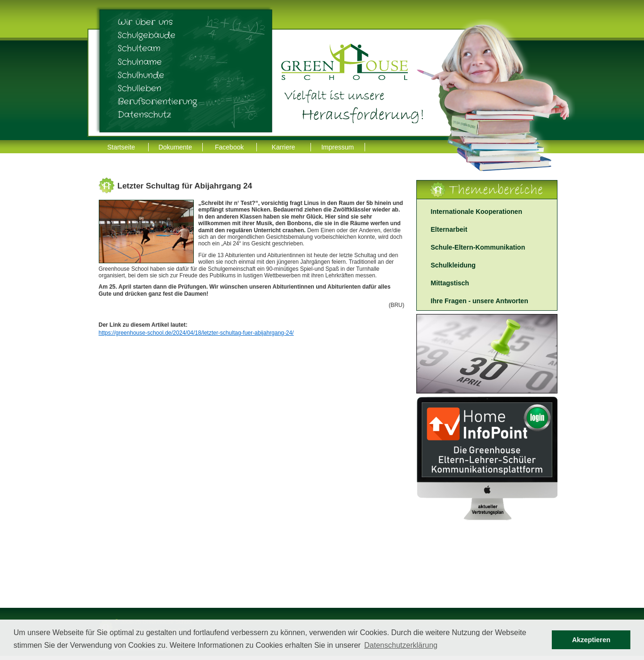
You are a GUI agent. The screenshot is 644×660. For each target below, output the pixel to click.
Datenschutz (144, 115)
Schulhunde (141, 75)
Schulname (140, 62)
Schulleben (139, 88)
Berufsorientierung (157, 102)
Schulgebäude (147, 35)
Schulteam (139, 48)
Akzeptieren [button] (591, 640)
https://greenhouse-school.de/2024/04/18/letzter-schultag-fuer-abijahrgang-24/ (196, 333)
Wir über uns (145, 22)
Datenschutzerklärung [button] (401, 645)
